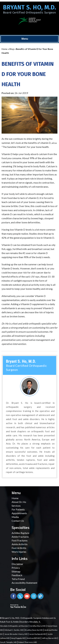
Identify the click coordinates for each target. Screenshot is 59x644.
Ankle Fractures (20, 537)
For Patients (18, 509)
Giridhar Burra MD (38, 626)
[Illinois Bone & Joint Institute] (30, 21)
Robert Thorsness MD (28, 642)
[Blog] (40, 596)
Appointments (19, 513)
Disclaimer (17, 564)
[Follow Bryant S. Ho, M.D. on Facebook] (13, 596)
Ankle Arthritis (20, 544)
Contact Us (18, 521)
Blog (12, 49)
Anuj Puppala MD (18, 638)
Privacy (16, 568)
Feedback (17, 575)
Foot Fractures (20, 540)
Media (15, 517)
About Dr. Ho (19, 502)
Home (4, 49)
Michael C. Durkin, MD (14, 630)
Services (16, 506)
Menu (29, 39)
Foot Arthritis (19, 548)
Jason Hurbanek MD (38, 634)
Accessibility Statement (24, 583)
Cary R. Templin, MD (8, 642)
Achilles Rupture (20, 533)
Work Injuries (19, 552)
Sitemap (16, 571)
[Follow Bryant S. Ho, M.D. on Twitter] (20, 596)
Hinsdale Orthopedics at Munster (14, 626)
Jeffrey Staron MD (49, 638)
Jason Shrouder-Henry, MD (16, 634)
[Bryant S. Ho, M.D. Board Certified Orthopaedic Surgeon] (30, 11)
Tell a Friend (18, 579)
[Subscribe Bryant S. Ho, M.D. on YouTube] (27, 596)
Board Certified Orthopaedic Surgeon (26, 366)
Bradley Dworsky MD (34, 630)
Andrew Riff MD (34, 638)
